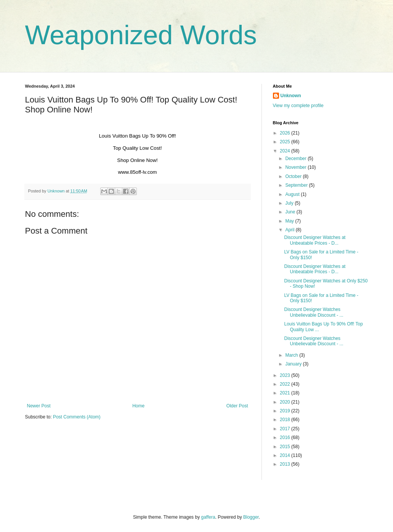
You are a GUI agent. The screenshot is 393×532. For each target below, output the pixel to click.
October (294, 176)
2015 (286, 447)
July (290, 203)
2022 (286, 384)
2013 (286, 464)
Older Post (237, 406)
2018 (286, 420)
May (290, 221)
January (294, 364)
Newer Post (39, 406)
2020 (286, 402)
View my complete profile (298, 106)
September (297, 185)
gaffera (208, 517)
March (292, 355)
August (293, 194)
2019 (286, 411)
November (296, 167)
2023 (286, 375)
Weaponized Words (141, 35)
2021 (286, 393)
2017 (286, 429)
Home (138, 406)
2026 (286, 133)
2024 (286, 151)
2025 (286, 142)
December (296, 159)
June (291, 212)
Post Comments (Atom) (77, 417)
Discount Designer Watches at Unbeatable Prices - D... (315, 240)
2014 (286, 455)
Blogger (251, 517)
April (290, 230)
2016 (286, 437)
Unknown (291, 96)
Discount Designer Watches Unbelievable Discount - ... (314, 312)
